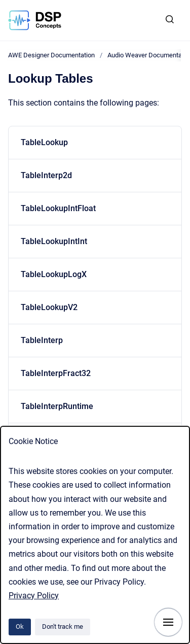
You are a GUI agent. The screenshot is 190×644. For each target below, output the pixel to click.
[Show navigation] (168, 622)
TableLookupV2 (49, 307)
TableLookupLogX (54, 274)
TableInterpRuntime (57, 406)
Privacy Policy (34, 596)
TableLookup (44, 142)
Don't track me (63, 626)
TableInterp (42, 340)
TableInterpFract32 (56, 373)
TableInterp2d (46, 175)
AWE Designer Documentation (51, 55)
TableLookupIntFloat (58, 208)
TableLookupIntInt (54, 241)
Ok (20, 626)
